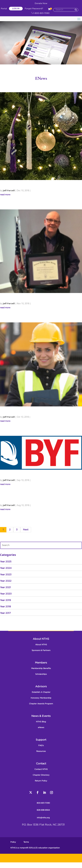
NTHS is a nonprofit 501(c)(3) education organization (35, 848)
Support (41, 740)
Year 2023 (6, 575)
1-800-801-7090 (40, 13)
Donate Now (41, 3)
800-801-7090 (43, 803)
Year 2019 (5, 600)
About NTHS (41, 639)
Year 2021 (5, 587)
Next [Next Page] (26, 530)
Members (41, 663)
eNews (41, 728)
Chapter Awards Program (41, 704)
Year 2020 (6, 594)
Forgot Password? (34, 9)
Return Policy (41, 781)
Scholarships (41, 674)
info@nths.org (43, 818)
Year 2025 (6, 562)
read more (5, 195)
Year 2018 (5, 607)
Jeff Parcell (9, 190)
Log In (16, 9)
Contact (41, 764)
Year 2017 (5, 613)
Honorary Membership (41, 698)
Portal (4, 9)
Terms (26, 842)
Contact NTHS (41, 769)
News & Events (41, 716)
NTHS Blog (41, 722)
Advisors (41, 687)
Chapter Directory (41, 775)
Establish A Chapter (41, 692)
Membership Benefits (41, 668)
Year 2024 (6, 568)
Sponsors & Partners (41, 650)
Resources (41, 751)
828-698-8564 (43, 810)
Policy (13, 842)
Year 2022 (6, 581)
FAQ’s (41, 746)
